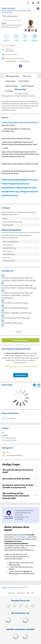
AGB (28, 593)
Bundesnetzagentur (21, 537)
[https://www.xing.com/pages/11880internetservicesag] (26, 606)
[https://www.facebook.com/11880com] (9, 606)
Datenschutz (21, 593)
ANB (32, 593)
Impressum (11, 593)
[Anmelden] (33, 3)
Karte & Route (27, 86)
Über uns (27, 76)
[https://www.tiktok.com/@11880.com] (15, 606)
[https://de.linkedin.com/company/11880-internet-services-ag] (32, 606)
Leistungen (11, 81)
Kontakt (9, 91)
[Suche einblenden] (28, 3)
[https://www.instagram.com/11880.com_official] (20, 606)
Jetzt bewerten (21, 375)
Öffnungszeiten (12, 76)
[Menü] (38, 3)
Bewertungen (12, 86)
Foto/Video (24, 81)
